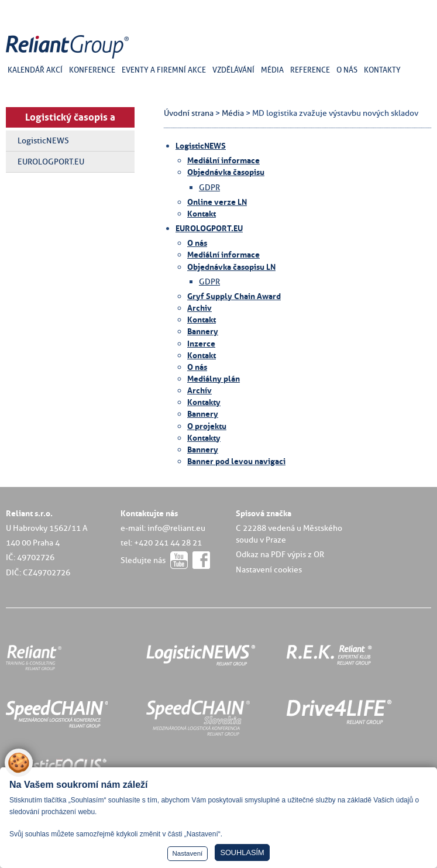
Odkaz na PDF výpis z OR (280, 554)
